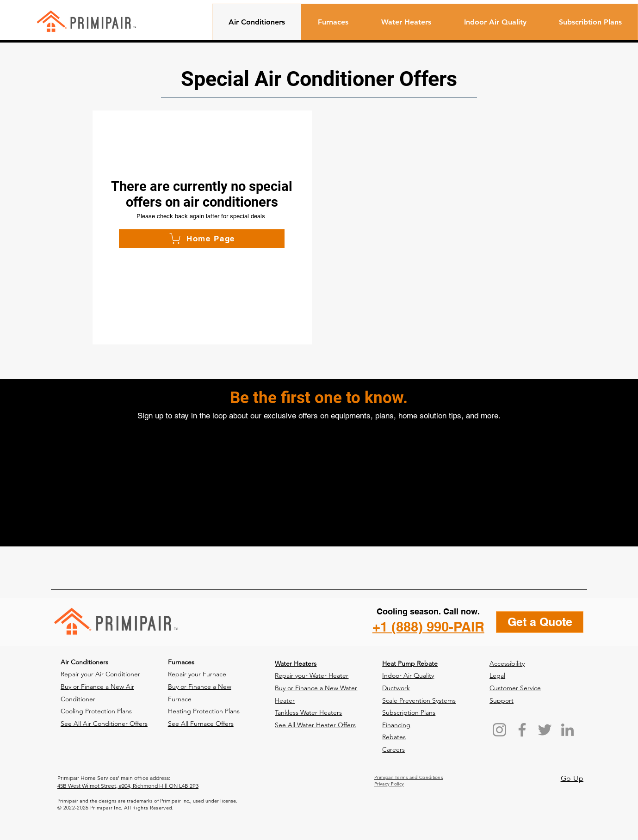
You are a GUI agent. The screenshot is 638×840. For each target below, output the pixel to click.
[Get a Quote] (540, 622)
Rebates (394, 737)
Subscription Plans (409, 712)
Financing (396, 725)
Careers (393, 749)
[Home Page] (202, 239)
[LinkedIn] (567, 730)
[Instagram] (499, 730)
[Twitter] (545, 730)
